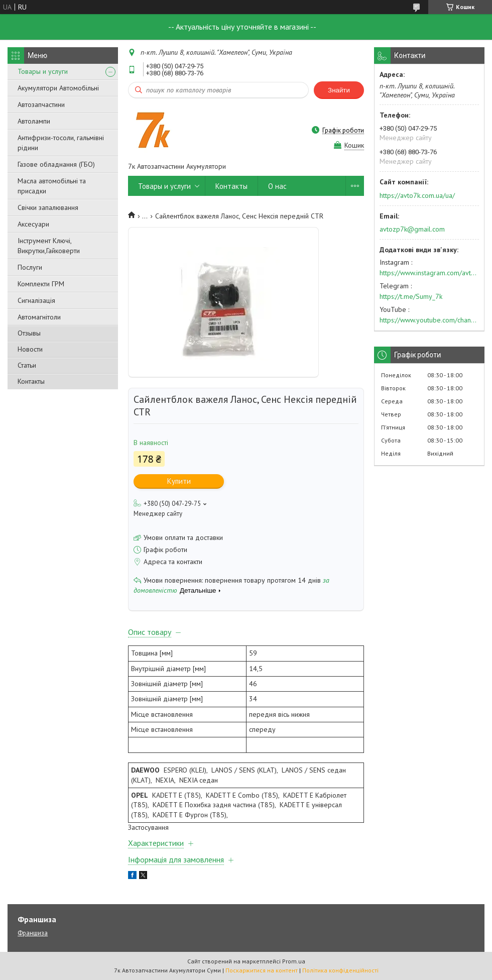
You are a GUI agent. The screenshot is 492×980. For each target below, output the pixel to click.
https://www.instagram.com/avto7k (429, 273)
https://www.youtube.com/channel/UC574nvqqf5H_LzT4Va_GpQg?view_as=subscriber (429, 320)
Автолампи (34, 121)
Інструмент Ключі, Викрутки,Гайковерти (49, 246)
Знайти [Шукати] (339, 90)
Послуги (30, 267)
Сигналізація (36, 300)
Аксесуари (33, 224)
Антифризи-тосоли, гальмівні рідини (61, 143)
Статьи (27, 365)
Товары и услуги (43, 71)
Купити (179, 481)
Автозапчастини (41, 104)
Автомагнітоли (39, 317)
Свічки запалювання (48, 207)
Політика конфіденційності (340, 970)
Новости (30, 349)
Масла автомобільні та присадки (52, 186)
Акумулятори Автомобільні (58, 88)
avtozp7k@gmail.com (412, 229)
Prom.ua (294, 961)
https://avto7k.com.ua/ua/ (417, 195)
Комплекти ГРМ (41, 284)
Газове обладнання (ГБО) (56, 164)
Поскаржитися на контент (262, 970)
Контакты (31, 381)
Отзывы (29, 333)
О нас (277, 186)
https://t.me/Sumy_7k (411, 296)
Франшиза (33, 933)
